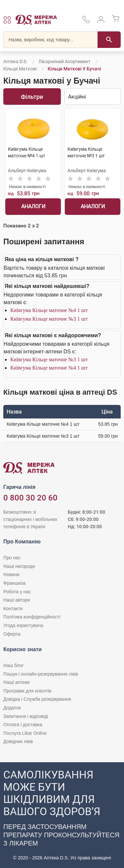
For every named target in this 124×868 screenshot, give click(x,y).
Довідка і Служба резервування (37, 699)
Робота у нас (17, 592)
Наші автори (17, 600)
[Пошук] (109, 40)
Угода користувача (23, 625)
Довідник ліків (18, 741)
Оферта (12, 634)
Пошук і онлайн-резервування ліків (41, 674)
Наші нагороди (19, 566)
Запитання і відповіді (26, 716)
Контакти (13, 609)
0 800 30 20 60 (30, 498)
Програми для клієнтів (27, 691)
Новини (11, 574)
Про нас (12, 558)
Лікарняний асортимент (64, 61)
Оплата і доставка (23, 725)
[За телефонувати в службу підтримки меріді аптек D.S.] (86, 22)
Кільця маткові (20, 69)
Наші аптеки (16, 682)
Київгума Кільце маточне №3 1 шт (49, 319)
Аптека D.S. (15, 61)
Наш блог (14, 665)
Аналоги (33, 206)
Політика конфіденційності (32, 617)
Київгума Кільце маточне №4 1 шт (49, 310)
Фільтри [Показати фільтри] (32, 97)
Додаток (12, 708)
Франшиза (14, 583)
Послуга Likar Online (25, 733)
